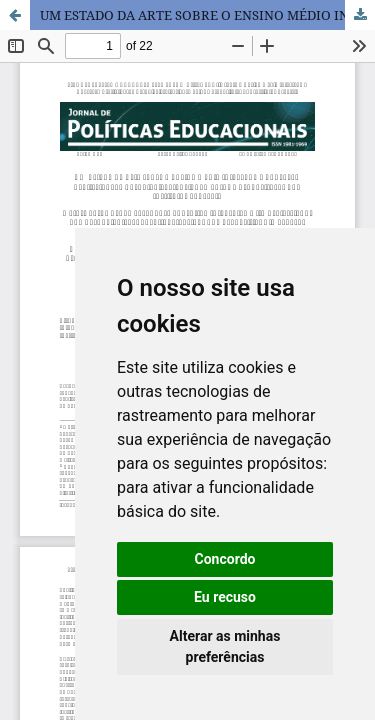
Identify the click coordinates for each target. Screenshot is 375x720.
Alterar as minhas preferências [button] (225, 646)
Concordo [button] (225, 559)
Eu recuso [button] (225, 597)
